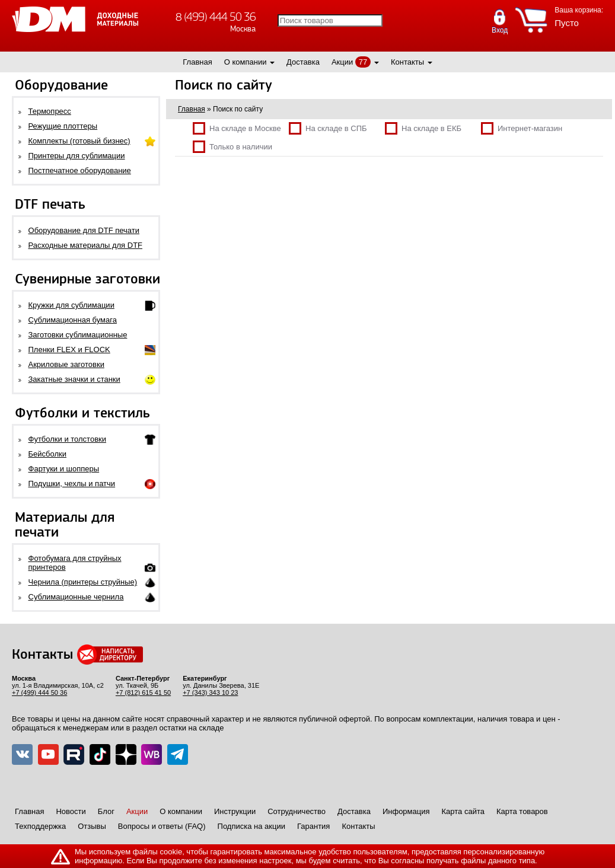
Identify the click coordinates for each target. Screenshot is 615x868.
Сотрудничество (297, 811)
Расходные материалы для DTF (86, 245)
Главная (197, 62)
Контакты (407, 62)
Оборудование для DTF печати (84, 230)
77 (363, 62)
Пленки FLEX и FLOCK (69, 350)
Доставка (303, 62)
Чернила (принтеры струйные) (83, 582)
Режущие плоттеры (63, 126)
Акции (342, 62)
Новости (71, 811)
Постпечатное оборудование (80, 170)
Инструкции (235, 811)
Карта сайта (463, 811)
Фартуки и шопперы (64, 469)
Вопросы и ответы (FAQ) (162, 826)
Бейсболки (47, 454)
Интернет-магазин (522, 128)
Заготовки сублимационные (78, 335)
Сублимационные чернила (76, 597)
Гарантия (313, 826)
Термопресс (50, 111)
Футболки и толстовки (67, 439)
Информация (406, 811)
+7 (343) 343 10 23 (210, 693)
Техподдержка (40, 826)
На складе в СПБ (328, 128)
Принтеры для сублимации (77, 156)
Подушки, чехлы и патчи (72, 484)
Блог (106, 811)
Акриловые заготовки (66, 364)
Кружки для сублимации (71, 305)
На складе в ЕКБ (423, 128)
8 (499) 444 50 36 (216, 17)
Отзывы (92, 826)
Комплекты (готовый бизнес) (79, 141)
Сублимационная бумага (73, 320)
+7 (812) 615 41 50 (143, 693)
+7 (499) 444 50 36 (39, 693)
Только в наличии (232, 147)
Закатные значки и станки (74, 379)
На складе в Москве (237, 128)
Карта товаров (522, 811)
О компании (246, 62)
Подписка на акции (251, 826)
